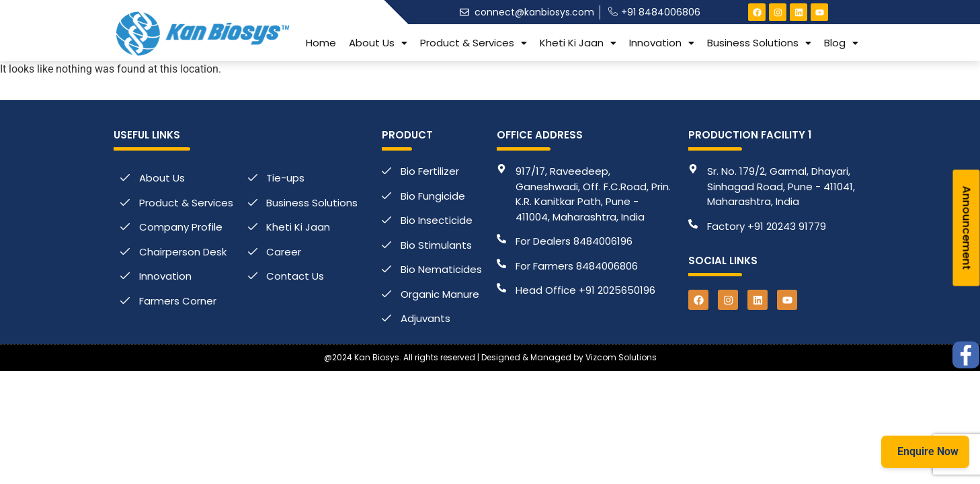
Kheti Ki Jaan (578, 43)
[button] (378, 43)
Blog (841, 43)
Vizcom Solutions (621, 357)
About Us (378, 43)
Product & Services (474, 43)
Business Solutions (759, 43)
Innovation (662, 43)
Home (321, 43)
